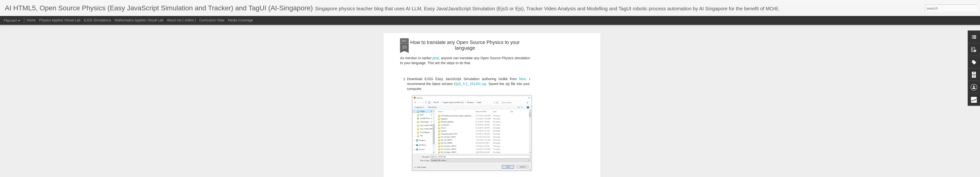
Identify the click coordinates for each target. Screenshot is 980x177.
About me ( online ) (181, 20)
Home (31, 20)
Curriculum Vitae (212, 20)
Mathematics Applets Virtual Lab (139, 20)
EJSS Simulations (97, 20)
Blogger (545, 174)
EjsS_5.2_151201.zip (470, 29)
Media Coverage (240, 20)
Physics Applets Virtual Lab (60, 20)
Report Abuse (560, 174)
